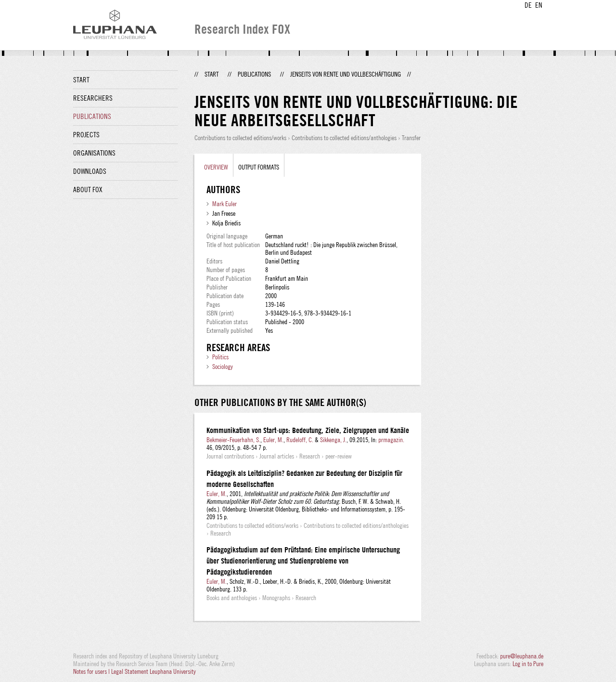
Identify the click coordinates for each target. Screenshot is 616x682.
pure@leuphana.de (522, 656)
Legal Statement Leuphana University (154, 671)
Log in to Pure (528, 664)
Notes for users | (92, 671)
